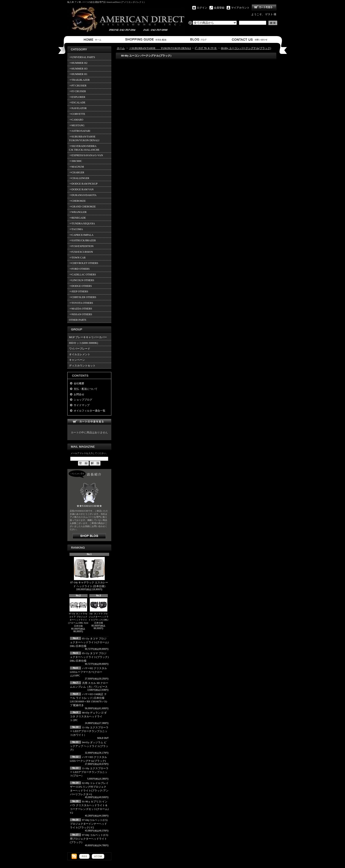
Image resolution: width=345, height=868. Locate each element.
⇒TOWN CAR (77, 258)
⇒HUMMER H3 (78, 69)
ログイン (202, 8)
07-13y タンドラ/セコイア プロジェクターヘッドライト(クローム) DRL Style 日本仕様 (78, 613)
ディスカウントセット (82, 366)
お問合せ (250, 39)
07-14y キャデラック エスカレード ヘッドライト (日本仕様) (89, 572)
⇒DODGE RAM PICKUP (83, 184)
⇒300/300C (76, 161)
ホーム (93, 39)
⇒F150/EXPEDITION (81, 246)
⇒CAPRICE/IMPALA (81, 235)
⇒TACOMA (76, 229)
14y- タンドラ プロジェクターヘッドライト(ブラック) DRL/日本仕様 (99, 611)
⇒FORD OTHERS (79, 269)
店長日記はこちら (89, 536)
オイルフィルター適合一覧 (90, 411)
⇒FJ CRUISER (78, 91)
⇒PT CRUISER (78, 86)
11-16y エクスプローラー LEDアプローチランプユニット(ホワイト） (89, 731)
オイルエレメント (80, 354)
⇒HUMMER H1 (78, 74)
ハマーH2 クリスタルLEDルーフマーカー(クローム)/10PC (89, 672)
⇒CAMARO (76, 120)
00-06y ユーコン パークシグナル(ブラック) (246, 48)
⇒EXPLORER (77, 97)
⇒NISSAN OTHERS (81, 314)
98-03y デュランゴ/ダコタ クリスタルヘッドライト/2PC (88, 716)
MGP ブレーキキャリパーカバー (88, 337)
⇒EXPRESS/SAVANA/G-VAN (86, 155)
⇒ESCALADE (77, 103)
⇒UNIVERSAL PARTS (82, 57)
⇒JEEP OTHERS (79, 291)
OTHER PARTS (78, 320)
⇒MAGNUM (77, 167)
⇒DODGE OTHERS (81, 286)
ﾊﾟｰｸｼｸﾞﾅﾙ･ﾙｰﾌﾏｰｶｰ (206, 48)
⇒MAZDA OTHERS (81, 309)
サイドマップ (82, 405)
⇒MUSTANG (77, 125)
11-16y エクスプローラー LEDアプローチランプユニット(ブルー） (89, 772)
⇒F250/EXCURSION (81, 252)
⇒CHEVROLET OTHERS (84, 263)
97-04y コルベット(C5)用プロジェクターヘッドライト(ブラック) (89, 839)
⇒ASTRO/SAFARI (80, 131)
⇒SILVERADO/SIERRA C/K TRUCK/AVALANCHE (84, 148)
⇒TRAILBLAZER (79, 80)
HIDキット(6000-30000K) (84, 343)
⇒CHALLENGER (79, 178)
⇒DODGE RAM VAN (81, 189)
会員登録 (219, 8)
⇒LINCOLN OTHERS (82, 280)
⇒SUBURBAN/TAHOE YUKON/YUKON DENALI (85, 138)
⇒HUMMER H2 (78, 63)
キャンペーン (77, 360)
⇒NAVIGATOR (78, 108)
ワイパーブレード (80, 349)
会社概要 (79, 383)
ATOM (98, 856)
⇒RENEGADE (78, 218)
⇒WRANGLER (78, 212)
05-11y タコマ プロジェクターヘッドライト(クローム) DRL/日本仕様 (89, 642)
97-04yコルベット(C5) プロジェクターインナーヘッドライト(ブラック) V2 (89, 824)
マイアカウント (240, 8)
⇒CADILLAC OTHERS (83, 275)
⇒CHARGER (77, 172)
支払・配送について (146, 39)
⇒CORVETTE (77, 114)
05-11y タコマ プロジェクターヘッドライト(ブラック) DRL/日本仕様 (89, 657)
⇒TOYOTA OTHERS (81, 303)
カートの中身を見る (89, 422)
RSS (84, 856)
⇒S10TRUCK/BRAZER (83, 240)
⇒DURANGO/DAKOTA (83, 195)
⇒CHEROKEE (77, 201)
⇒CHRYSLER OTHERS (83, 297)
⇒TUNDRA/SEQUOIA (82, 223)
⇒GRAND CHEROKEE (83, 207)
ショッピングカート (264, 7)
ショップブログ (198, 39)
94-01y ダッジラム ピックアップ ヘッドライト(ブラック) (89, 746)
